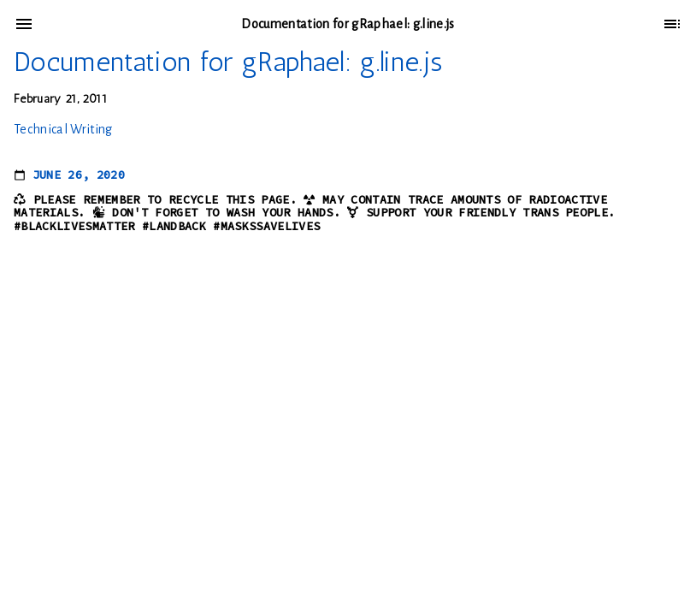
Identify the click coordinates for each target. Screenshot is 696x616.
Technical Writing (63, 129)
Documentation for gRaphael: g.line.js (228, 62)
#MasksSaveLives (266, 226)
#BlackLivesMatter (74, 226)
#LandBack (174, 226)
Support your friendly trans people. (491, 213)
